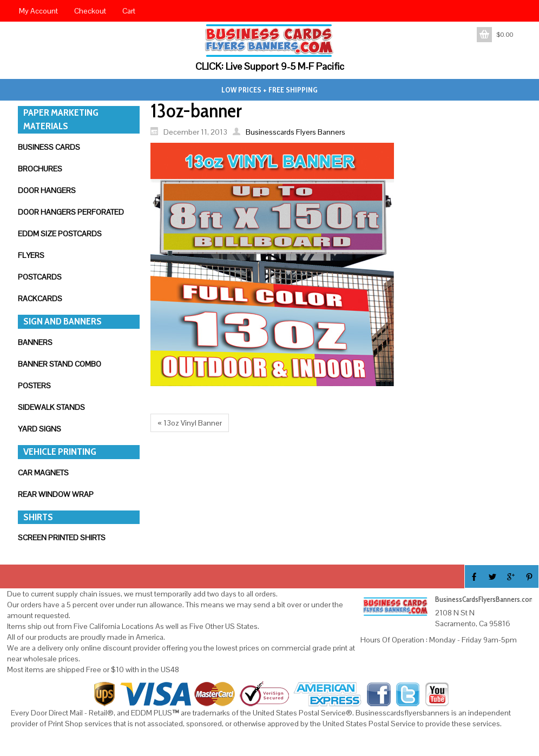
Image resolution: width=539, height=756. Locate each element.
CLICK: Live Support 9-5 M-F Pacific (270, 66)
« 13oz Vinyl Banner (190, 423)
